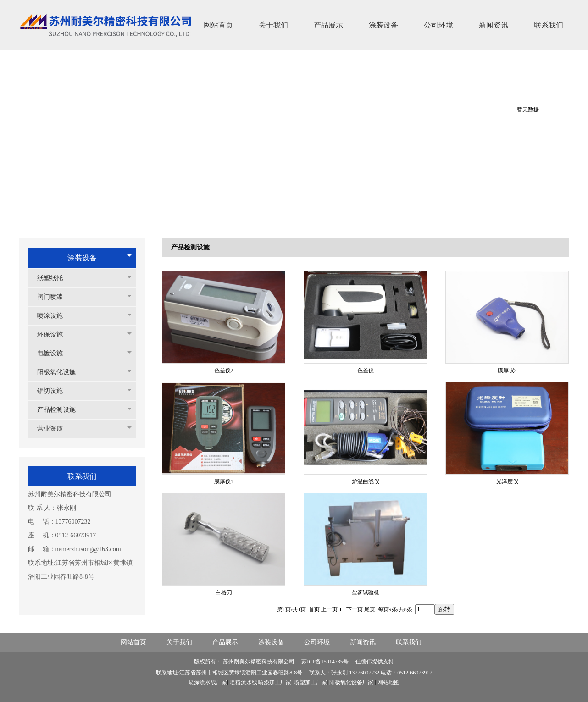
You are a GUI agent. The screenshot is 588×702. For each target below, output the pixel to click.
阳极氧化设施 (61, 372)
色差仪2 (224, 370)
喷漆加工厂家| (276, 682)
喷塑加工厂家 (311, 682)
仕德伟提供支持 (375, 662)
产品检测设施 (61, 410)
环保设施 (55, 334)
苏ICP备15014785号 (326, 662)
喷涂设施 (55, 316)
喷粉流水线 (244, 682)
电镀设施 (55, 353)
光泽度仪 (507, 481)
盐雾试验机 (366, 592)
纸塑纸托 (55, 278)
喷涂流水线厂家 (208, 682)
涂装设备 (82, 258)
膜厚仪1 (224, 481)
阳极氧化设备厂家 (351, 682)
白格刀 (224, 592)
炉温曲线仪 (366, 481)
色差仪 (366, 370)
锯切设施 (55, 391)
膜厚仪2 (507, 370)
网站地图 (388, 682)
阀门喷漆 (55, 297)
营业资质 (55, 428)
